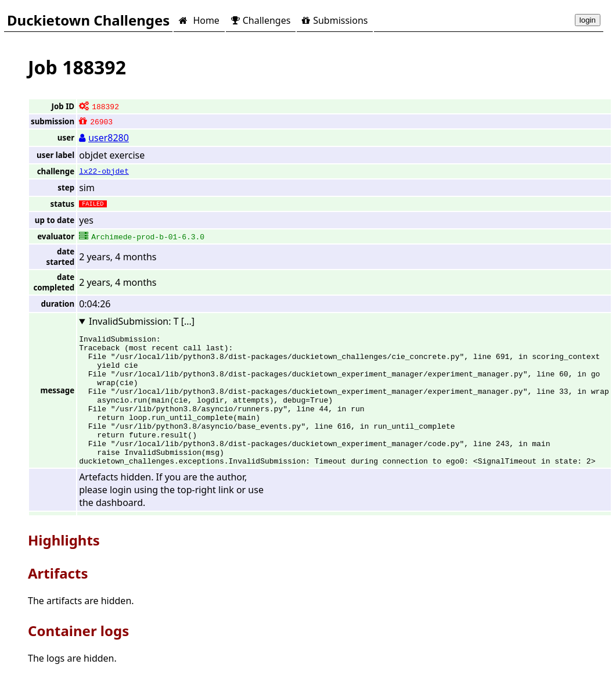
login (588, 20)
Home (199, 20)
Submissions (335, 20)
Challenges (261, 20)
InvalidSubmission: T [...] (142, 321)
